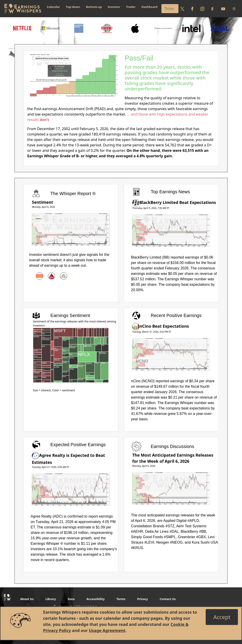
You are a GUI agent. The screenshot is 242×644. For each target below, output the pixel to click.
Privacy (142, 599)
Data (71, 599)
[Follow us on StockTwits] (212, 9)
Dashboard (149, 7)
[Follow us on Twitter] (182, 9)
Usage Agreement (107, 630)
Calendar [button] (53, 7)
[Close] (222, 617)
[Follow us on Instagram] (202, 9)
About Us (27, 599)
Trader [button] (131, 7)
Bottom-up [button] (94, 7)
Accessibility (96, 599)
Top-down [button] (73, 7)
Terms (121, 599)
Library (51, 599)
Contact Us (168, 599)
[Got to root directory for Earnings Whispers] (22, 9)
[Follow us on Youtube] (223, 9)
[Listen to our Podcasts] (234, 9)
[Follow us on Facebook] (192, 9)
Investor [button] (114, 7)
